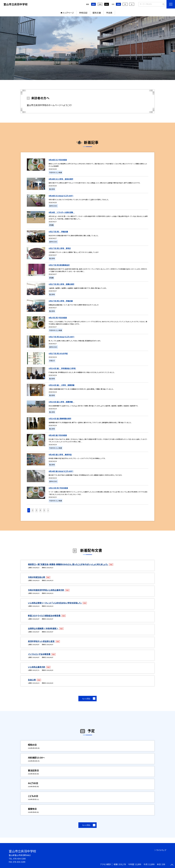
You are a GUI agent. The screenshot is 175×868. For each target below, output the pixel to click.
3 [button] (36, 510)
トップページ (68, 13)
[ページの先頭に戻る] (172, 865)
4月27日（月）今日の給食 (58, 318)
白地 (100, 4)
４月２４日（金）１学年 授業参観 (61, 402)
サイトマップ (161, 850)
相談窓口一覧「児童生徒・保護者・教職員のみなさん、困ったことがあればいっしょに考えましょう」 (68, 564)
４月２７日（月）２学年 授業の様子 (61, 284)
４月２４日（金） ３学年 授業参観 (61, 385)
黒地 (107, 4)
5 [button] (44, 510)
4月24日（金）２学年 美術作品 (60, 454)
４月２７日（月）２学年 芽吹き (60, 248)
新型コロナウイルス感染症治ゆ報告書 (44, 615)
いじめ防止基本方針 (37, 667)
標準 (118, 4)
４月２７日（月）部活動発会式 (59, 265)
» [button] (48, 510)
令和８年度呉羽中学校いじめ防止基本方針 (46, 590)
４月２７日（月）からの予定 (58, 353)
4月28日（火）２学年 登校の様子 (61, 179)
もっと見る (86, 699)
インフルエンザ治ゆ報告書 (39, 654)
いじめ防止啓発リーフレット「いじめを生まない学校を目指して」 (55, 603)
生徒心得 (32, 680)
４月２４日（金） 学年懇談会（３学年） (62, 368)
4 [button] (40, 510)
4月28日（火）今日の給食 (58, 160)
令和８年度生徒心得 (37, 577)
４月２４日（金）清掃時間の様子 (60, 418)
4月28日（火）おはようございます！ (61, 196)
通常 (93, 4)
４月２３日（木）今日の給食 (58, 488)
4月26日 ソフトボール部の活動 (62, 212)
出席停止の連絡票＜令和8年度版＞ (43, 628)
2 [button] (33, 510)
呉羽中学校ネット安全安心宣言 (42, 641)
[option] (87, 48)
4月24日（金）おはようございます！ (61, 471)
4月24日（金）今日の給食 (58, 435)
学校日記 (83, 13)
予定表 (109, 13)
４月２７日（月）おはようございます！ (62, 337)
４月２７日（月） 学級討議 (58, 232)
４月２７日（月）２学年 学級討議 (61, 301)
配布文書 (97, 13)
